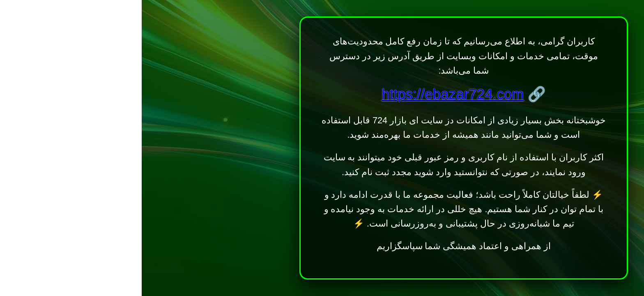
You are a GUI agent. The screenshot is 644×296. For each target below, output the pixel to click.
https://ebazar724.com (311, 94)
